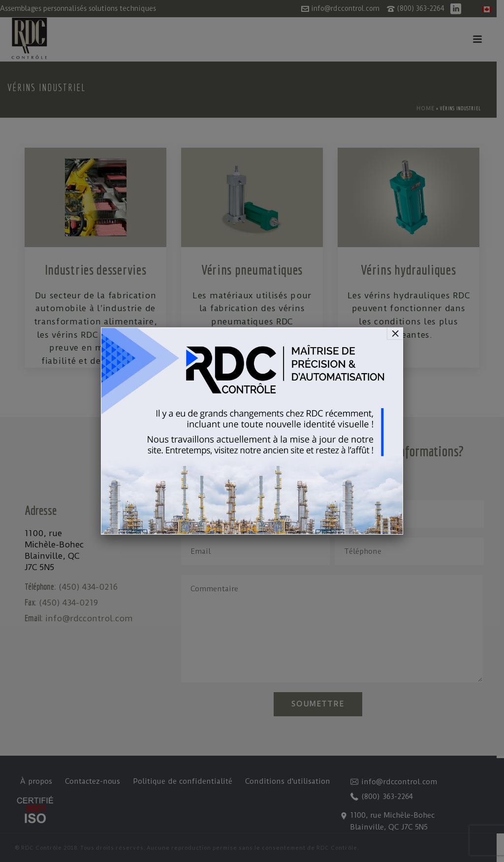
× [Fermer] (395, 333)
